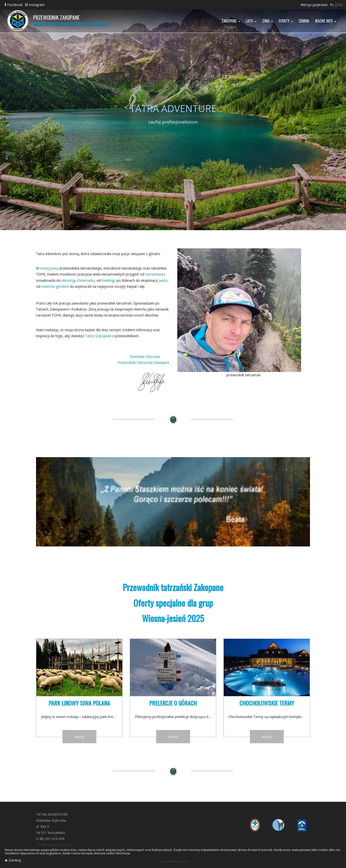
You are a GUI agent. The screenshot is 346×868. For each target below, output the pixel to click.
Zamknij (13, 860)
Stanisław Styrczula (150, 356)
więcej (79, 737)
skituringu (69, 280)
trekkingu (109, 280)
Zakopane (104, 336)
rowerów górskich (55, 286)
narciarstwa (154, 274)
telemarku (87, 280)
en (340, 5)
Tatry (89, 336)
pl (332, 5)
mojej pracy (49, 268)
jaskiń (163, 280)
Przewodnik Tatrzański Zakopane (143, 362)
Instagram (35, 5)
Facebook (13, 5)
